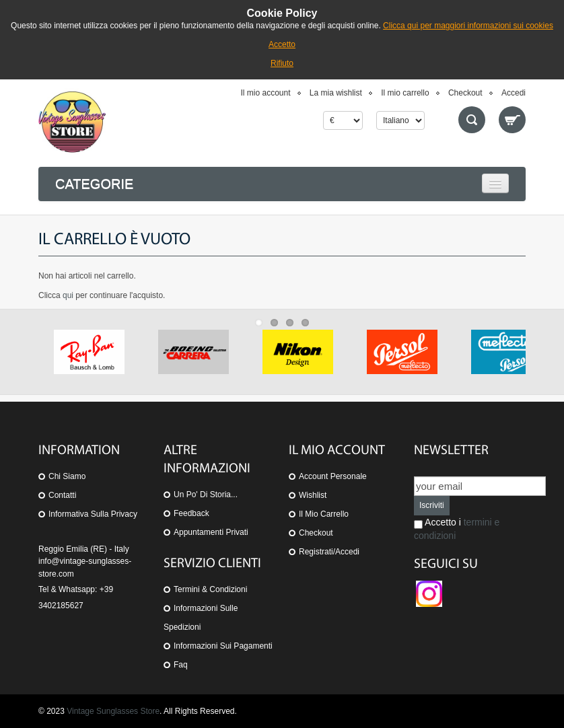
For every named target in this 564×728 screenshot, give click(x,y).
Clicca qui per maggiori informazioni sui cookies (468, 26)
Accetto (282, 44)
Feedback (191, 513)
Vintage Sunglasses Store (113, 711)
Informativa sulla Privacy (93, 514)
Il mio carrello (405, 93)
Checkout (465, 93)
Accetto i (457, 529)
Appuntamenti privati (211, 532)
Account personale (333, 476)
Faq (181, 665)
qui (68, 295)
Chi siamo (67, 476)
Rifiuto (282, 63)
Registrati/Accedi (329, 552)
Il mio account (265, 93)
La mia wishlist (336, 93)
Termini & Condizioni (210, 589)
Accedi (514, 93)
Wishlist (313, 495)
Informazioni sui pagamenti (223, 646)
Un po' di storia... (206, 495)
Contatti (62, 495)
